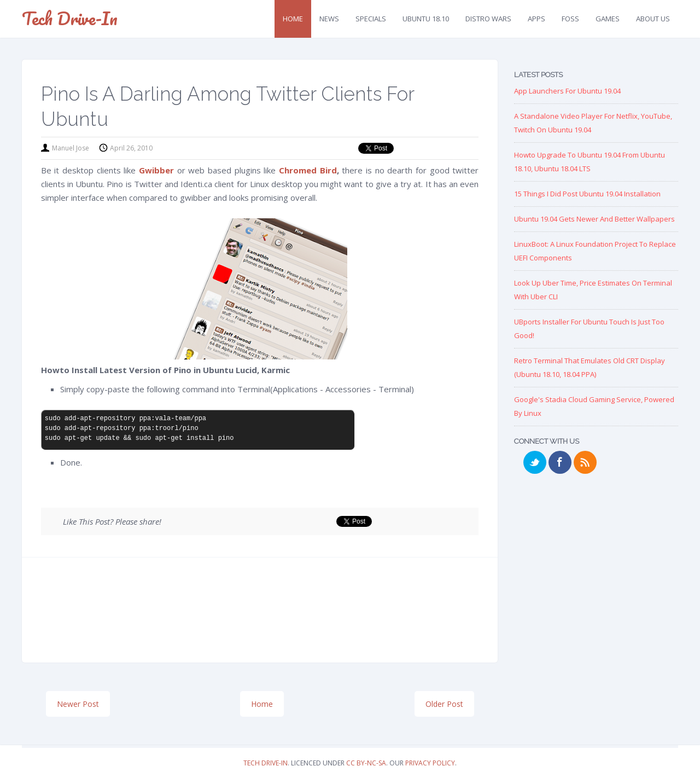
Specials (371, 19)
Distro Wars (488, 19)
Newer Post (78, 704)
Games (608, 19)
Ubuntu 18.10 (426, 19)
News (329, 19)
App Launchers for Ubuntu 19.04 (567, 91)
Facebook (560, 462)
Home (293, 19)
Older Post (444, 704)
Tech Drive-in (70, 18)
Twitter (535, 462)
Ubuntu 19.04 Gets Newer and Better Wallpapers (594, 219)
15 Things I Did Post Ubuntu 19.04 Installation (587, 194)
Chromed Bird (308, 170)
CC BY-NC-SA (366, 763)
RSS (585, 462)
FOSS (570, 19)
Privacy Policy (430, 763)
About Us (653, 19)
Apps (536, 19)
